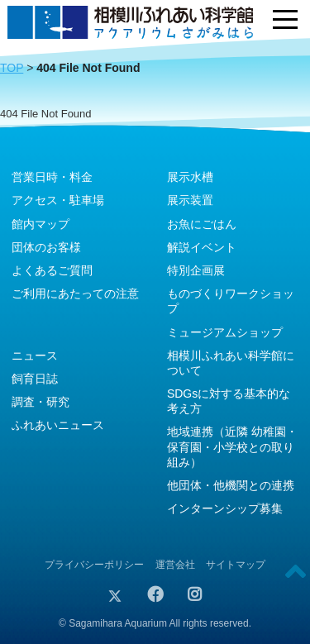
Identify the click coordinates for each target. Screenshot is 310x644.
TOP (12, 68)
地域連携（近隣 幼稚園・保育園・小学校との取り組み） (232, 446)
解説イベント (202, 247)
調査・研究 (41, 402)
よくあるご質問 (52, 270)
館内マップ (41, 224)
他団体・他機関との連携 (231, 485)
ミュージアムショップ (225, 332)
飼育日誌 (35, 379)
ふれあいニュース (58, 425)
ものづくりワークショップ (231, 301)
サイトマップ (236, 565)
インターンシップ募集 (225, 508)
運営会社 (175, 565)
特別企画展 (196, 270)
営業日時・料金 (52, 177)
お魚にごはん (202, 224)
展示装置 (190, 200)
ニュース (35, 355)
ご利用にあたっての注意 (75, 293)
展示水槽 (190, 177)
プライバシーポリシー (94, 565)
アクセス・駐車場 (58, 200)
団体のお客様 (46, 247)
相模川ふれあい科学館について (231, 363)
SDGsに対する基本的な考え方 (229, 401)
